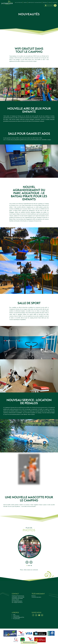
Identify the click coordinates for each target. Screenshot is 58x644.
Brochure (34, 596)
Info (50, 2)
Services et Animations (35, 2)
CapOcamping (16, 616)
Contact (55, 2)
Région (45, 2)
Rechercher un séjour (29, 643)
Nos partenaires (16, 619)
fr (55, 5)
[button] (27, 566)
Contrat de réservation (36, 597)
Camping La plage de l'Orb (19, 617)
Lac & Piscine (19, 2)
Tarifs (25, 2)
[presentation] (2, 1)
